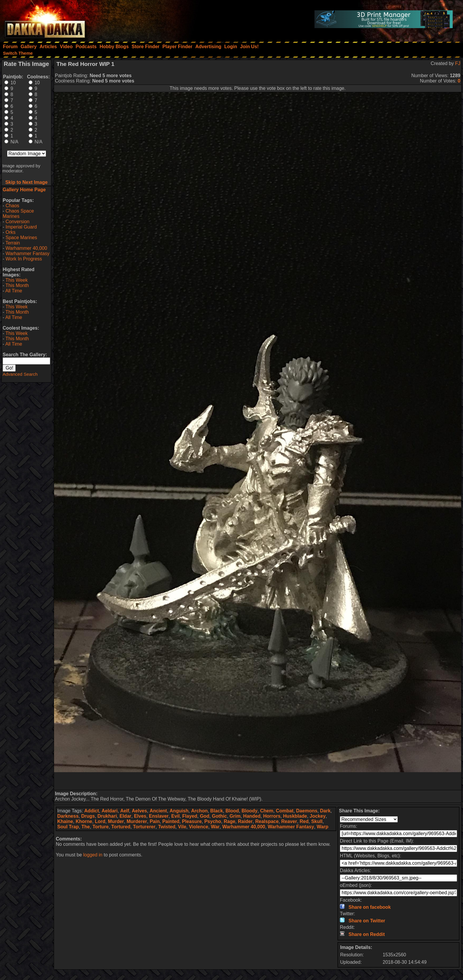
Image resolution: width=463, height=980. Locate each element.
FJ (458, 63)
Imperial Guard (21, 227)
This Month (17, 285)
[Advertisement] (258, 781)
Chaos (12, 206)
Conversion (18, 222)
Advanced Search (20, 374)
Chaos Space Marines (18, 214)
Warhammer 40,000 (26, 248)
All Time (14, 291)
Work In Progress (24, 259)
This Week (16, 280)
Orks (11, 232)
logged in (93, 855)
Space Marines (21, 238)
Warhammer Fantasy (28, 253)
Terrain (13, 243)
